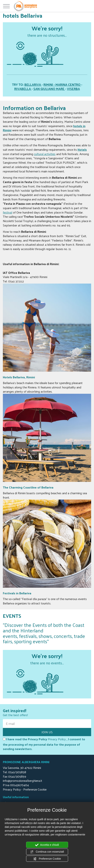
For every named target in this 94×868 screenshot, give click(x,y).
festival (8, 212)
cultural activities (45, 154)
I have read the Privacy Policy (25, 739)
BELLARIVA (33, 84)
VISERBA (73, 89)
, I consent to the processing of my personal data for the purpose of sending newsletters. (44, 744)
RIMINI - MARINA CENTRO (62, 84)
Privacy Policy (57, 739)
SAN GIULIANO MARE (49, 89)
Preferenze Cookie (47, 859)
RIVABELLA (23, 89)
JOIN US (47, 732)
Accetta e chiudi (47, 845)
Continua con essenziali (47, 852)
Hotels (82, 149)
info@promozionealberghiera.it (22, 781)
